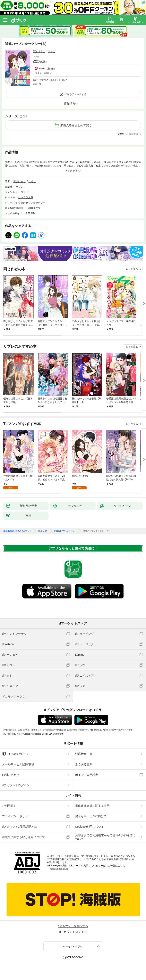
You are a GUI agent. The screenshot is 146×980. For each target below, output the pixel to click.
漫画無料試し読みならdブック (17, 531)
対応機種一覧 (84, 754)
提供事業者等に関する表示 (92, 806)
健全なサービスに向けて (91, 816)
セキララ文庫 (26, 197)
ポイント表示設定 (87, 775)
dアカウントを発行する (73, 926)
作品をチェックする (76, 94)
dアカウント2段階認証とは (19, 827)
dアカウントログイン (16, 785)
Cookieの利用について (90, 827)
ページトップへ (73, 946)
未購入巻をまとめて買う (76, 125)
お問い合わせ (11, 775)
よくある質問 (84, 764)
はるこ (52, 51)
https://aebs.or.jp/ (59, 869)
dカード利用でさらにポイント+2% (49, 80)
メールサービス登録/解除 (18, 764)
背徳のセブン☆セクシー (32, 203)
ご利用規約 (9, 806)
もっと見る (132, 269)
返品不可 (37, 84)
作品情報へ (71, 103)
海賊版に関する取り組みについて (24, 837)
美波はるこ (39, 51)
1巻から (123, 134)
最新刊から (135, 134)
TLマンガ (23, 192)
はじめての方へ (15, 754)
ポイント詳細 (42, 73)
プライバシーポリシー (16, 816)
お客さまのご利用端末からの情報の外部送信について (105, 837)
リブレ (19, 187)
